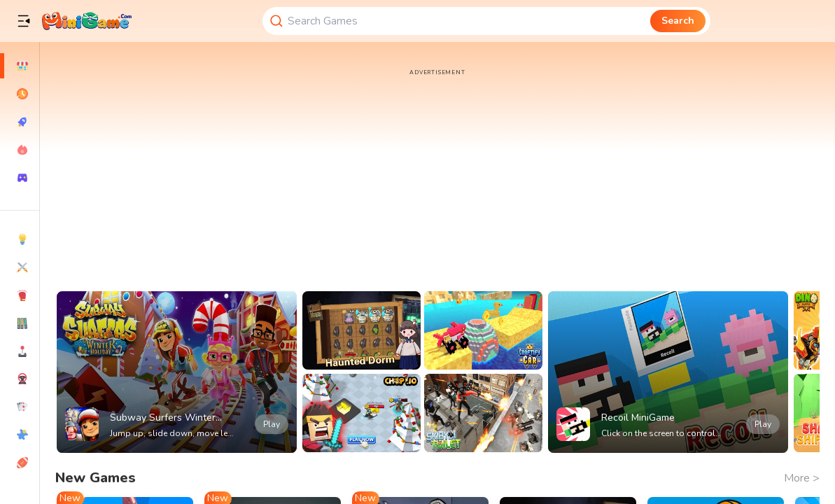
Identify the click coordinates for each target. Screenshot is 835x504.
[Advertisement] (437, 175)
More (802, 478)
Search (678, 21)
